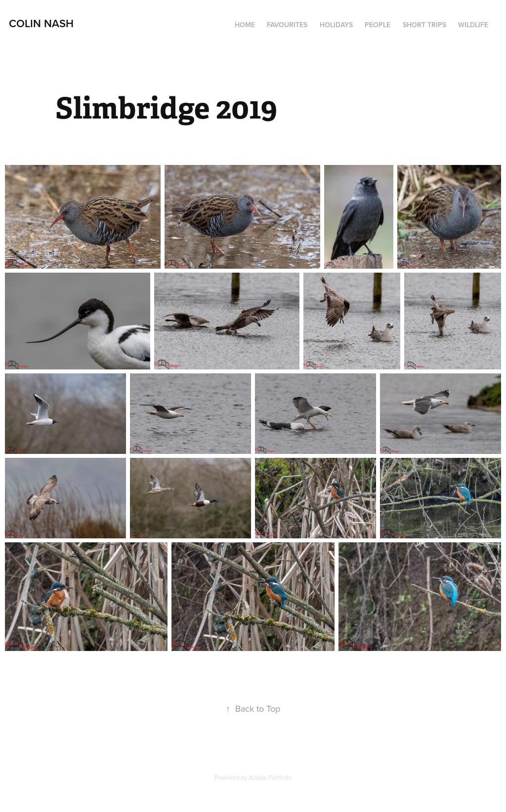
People (378, 25)
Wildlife (473, 25)
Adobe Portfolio (270, 777)
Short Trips (424, 25)
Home (245, 25)
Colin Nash (41, 23)
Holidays (336, 25)
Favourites (287, 25)
